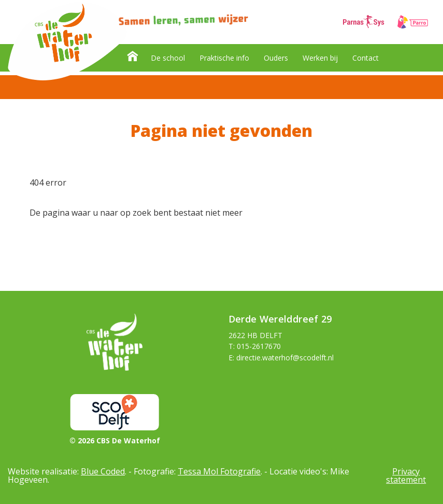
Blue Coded (103, 471)
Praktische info (224, 58)
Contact (366, 58)
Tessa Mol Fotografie (219, 471)
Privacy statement (406, 475)
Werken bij (320, 58)
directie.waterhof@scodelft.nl (285, 358)
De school (168, 58)
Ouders (276, 58)
